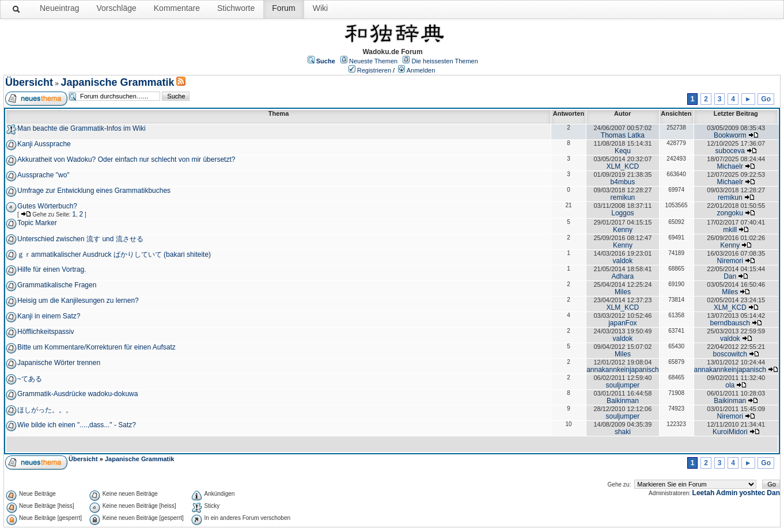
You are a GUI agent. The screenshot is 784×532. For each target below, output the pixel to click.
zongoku (730, 213)
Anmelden (421, 70)
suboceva (730, 151)
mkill (730, 230)
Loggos (622, 213)
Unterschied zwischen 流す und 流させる (80, 239)
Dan (730, 276)
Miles (623, 292)
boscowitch (730, 354)
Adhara (623, 276)
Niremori (730, 261)
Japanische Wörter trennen (59, 363)
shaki (623, 432)
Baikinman (623, 401)
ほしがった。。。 (45, 410)
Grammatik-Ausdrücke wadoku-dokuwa (77, 394)
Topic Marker (37, 223)
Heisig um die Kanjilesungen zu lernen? (78, 301)
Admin (727, 493)
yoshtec (752, 493)
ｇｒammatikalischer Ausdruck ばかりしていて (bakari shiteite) (114, 254)
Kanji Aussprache (44, 144)
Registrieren (374, 70)
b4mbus (623, 182)
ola (730, 385)
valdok (623, 261)
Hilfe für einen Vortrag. (52, 269)
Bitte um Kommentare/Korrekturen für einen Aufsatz (96, 347)
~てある (30, 379)
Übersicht (29, 82)
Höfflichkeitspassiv (46, 332)
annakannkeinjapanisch (622, 370)
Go (766, 99)
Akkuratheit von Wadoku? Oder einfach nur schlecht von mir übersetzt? (126, 159)
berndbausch (730, 323)
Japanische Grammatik (117, 82)
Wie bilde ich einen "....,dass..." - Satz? (77, 425)
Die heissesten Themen (444, 61)
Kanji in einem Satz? (49, 316)
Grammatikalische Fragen (57, 285)
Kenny (623, 230)
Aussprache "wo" (43, 175)
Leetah (704, 493)
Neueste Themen (373, 61)
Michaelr (730, 166)
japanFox (622, 323)
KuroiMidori (730, 432)
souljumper (623, 385)
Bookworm (730, 135)
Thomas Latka (623, 135)
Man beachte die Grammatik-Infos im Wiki (82, 128)
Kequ (623, 151)
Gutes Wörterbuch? (47, 206)
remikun (623, 197)
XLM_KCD (623, 166)
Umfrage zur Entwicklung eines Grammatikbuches (94, 191)
